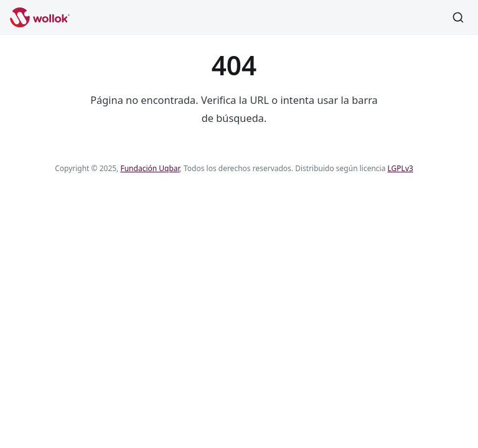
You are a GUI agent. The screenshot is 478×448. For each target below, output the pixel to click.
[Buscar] (458, 17)
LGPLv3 (401, 168)
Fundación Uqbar (150, 168)
